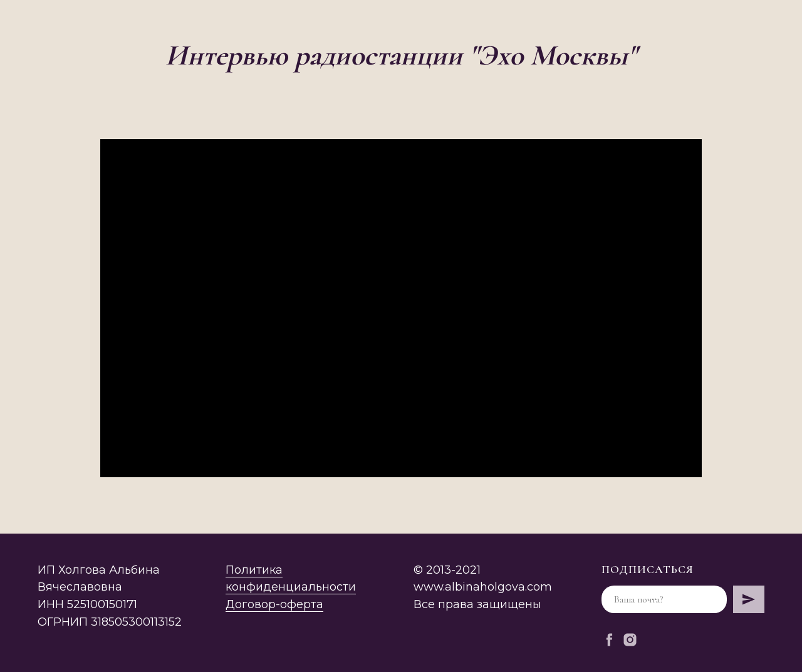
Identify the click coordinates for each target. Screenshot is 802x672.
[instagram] (630, 640)
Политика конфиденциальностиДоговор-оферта (291, 587)
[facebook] (609, 640)
